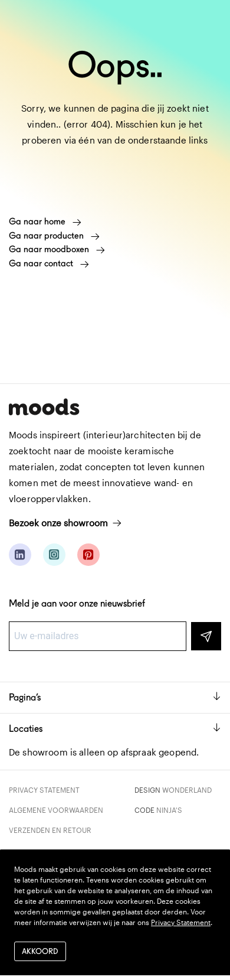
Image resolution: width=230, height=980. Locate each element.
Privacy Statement (44, 790)
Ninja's (169, 810)
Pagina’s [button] (115, 697)
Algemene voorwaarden (56, 810)
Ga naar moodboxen (57, 249)
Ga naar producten (54, 236)
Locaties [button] (115, 729)
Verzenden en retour (50, 830)
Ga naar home (45, 222)
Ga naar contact (49, 263)
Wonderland (187, 790)
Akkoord (40, 951)
